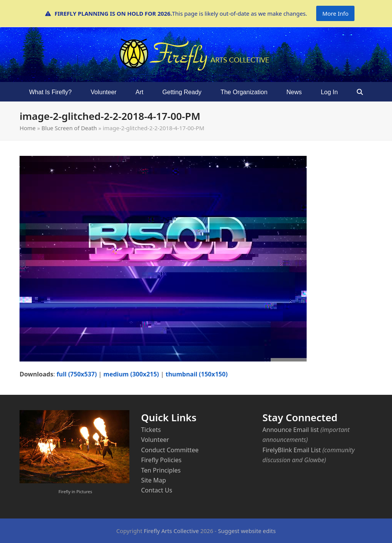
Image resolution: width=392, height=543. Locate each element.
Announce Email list (291, 430)
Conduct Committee (170, 450)
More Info (335, 13)
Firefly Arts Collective (171, 531)
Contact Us (156, 490)
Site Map (153, 480)
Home (28, 128)
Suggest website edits (247, 531)
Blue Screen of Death (69, 128)
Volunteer (155, 440)
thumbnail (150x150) (196, 374)
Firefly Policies (161, 460)
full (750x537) (77, 374)
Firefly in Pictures (75, 491)
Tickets (151, 430)
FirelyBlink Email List (292, 450)
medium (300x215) (131, 374)
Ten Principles (161, 470)
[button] (360, 92)
